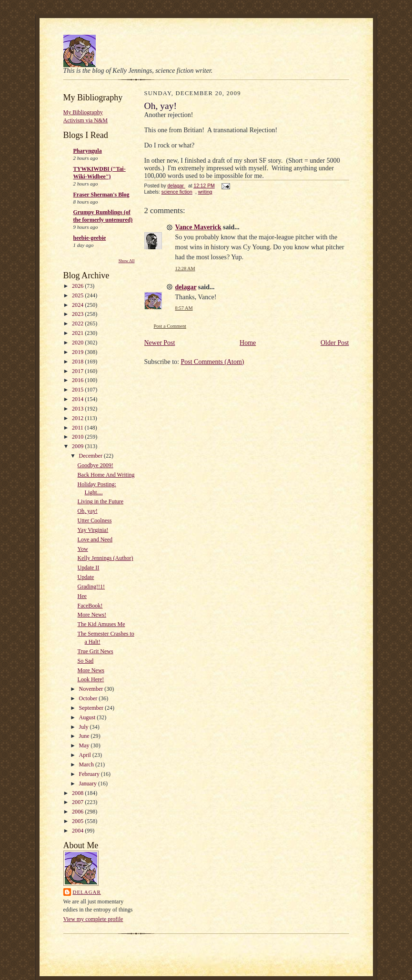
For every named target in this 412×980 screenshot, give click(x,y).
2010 (78, 437)
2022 (78, 323)
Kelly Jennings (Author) (106, 558)
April (86, 755)
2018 (78, 362)
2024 (78, 305)
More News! (92, 615)
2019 (78, 352)
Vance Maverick (198, 227)
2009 (78, 446)
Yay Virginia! (93, 530)
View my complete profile (93, 919)
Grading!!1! (91, 587)
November (92, 689)
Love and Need (95, 539)
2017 (78, 371)
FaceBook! (90, 606)
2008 (78, 793)
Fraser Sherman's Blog (101, 195)
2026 (78, 286)
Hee (82, 596)
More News (91, 670)
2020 (78, 343)
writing (205, 192)
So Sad (86, 661)
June (85, 736)
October (89, 698)
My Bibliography (83, 112)
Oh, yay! (88, 511)
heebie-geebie (90, 238)
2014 (78, 399)
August (88, 717)
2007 (78, 802)
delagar (87, 892)
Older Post (335, 343)
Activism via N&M (86, 120)
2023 (78, 314)
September (92, 708)
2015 (78, 390)
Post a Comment (170, 326)
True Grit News (95, 651)
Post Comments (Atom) (213, 362)
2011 (78, 428)
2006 (78, 812)
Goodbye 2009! (95, 465)
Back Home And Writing (106, 475)
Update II (89, 568)
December (91, 456)
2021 (78, 333)
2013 (78, 409)
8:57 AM (184, 308)
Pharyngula (88, 151)
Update (86, 577)
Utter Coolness (95, 520)
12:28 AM (185, 269)
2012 (78, 418)
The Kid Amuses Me (101, 624)
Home (248, 343)
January (89, 784)
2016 (78, 380)
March (87, 764)
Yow (83, 549)
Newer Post (160, 343)
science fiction (177, 192)
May (85, 745)
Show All (127, 261)
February (90, 774)
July (85, 727)
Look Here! (91, 679)
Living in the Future (101, 501)
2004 (78, 831)
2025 (78, 295)
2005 (78, 821)
